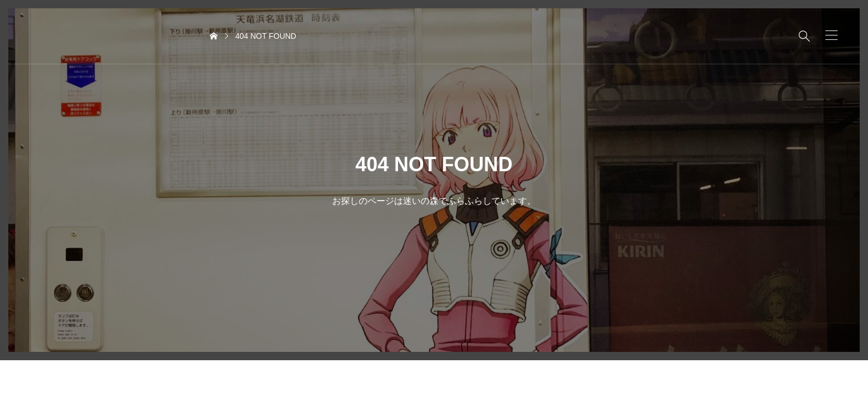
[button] (831, 35)
